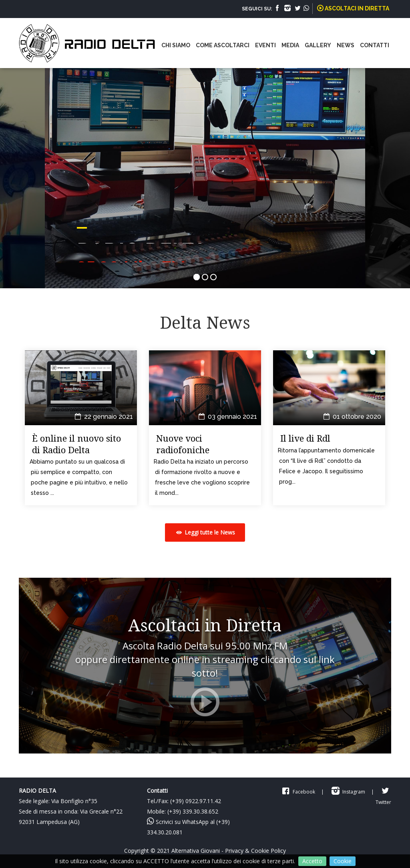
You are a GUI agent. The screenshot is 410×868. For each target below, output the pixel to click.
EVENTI (265, 45)
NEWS (346, 45)
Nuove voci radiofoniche (183, 444)
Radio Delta (97, 46)
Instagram (348, 792)
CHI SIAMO (176, 45)
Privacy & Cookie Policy (255, 851)
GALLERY (318, 45)
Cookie (343, 861)
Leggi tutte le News (205, 532)
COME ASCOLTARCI (223, 45)
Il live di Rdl (305, 438)
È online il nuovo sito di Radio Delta (76, 444)
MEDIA (290, 45)
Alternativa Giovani (196, 851)
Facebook (298, 792)
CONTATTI (375, 45)
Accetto (312, 861)
